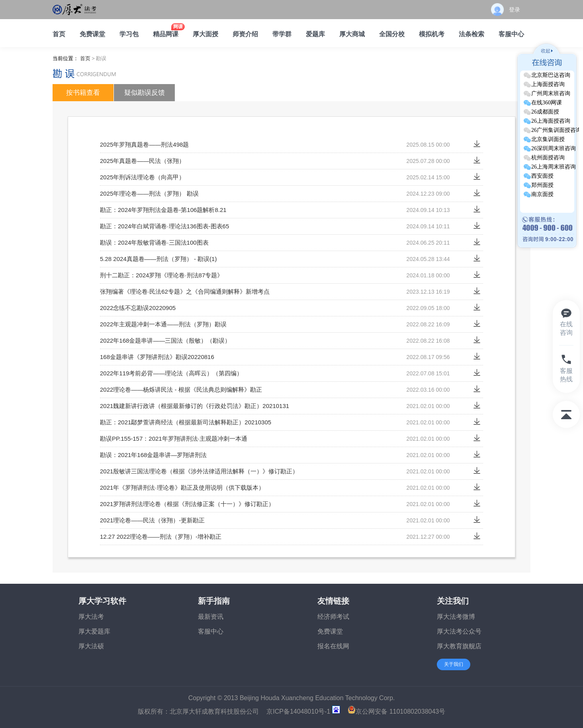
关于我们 (454, 664)
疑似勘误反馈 (145, 93)
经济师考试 (333, 617)
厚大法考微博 (456, 617)
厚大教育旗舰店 (459, 646)
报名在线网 (333, 646)
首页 (85, 58)
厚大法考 (91, 617)
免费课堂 (330, 631)
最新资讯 (211, 617)
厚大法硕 (91, 646)
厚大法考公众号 (459, 631)
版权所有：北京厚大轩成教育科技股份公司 (198, 711)
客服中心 (211, 631)
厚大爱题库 (94, 631)
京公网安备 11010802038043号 (396, 711)
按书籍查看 (83, 93)
